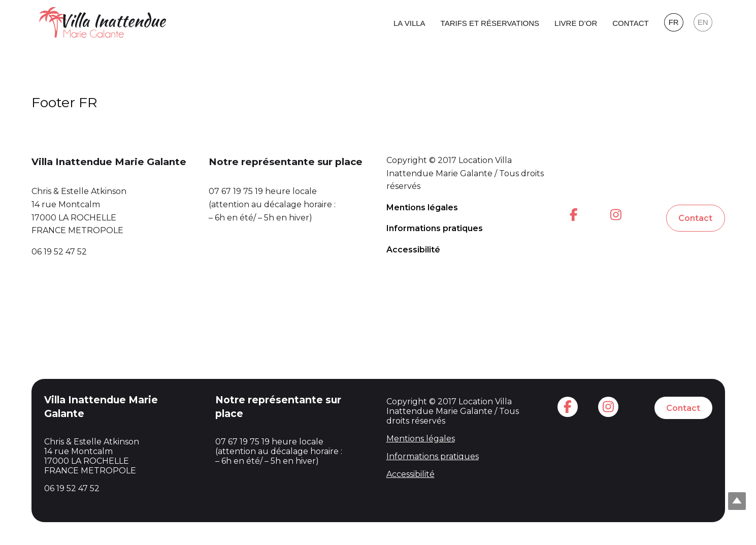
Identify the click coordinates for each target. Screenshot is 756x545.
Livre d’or (576, 23)
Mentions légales (422, 207)
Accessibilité (413, 250)
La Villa (409, 23)
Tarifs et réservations (490, 23)
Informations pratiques (435, 228)
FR (674, 22)
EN (703, 22)
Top (737, 501)
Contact (630, 23)
